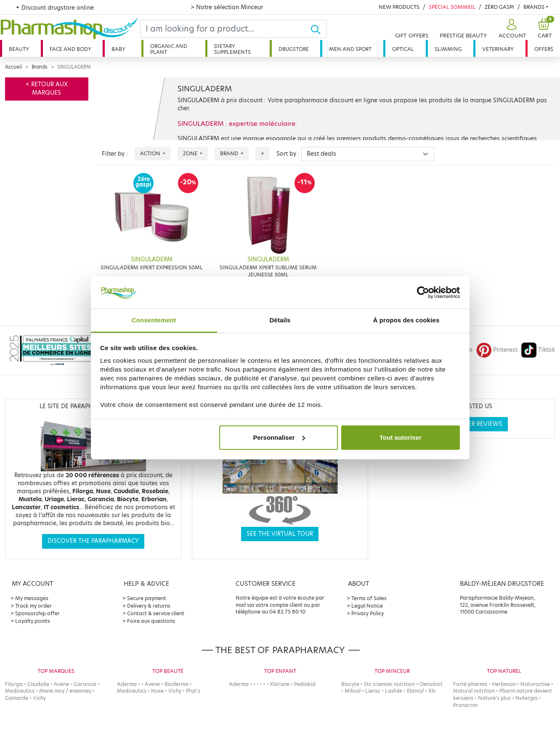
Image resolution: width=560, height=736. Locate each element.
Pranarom (465, 705)
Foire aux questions (151, 621)
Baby (118, 49)
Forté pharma (470, 684)
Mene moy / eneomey (65, 691)
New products (399, 7)
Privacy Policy (368, 613)
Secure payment (147, 598)
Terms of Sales (369, 598)
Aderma (127, 684)
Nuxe (157, 691)
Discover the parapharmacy (93, 541)
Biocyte (350, 684)
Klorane (280, 684)
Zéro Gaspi (499, 7)
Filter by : (115, 154)
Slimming (448, 49)
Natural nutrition (474, 691)
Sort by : (288, 154)
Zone (191, 153)
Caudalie (38, 684)
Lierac (373, 691)
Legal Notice (367, 606)
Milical (353, 691)
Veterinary (498, 49)
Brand (230, 153)
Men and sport (350, 49)
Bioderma (176, 684)
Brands (534, 7)
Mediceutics (20, 691)
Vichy (39, 698)
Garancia (85, 684)
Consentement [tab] (154, 320)
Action (151, 153)
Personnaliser (279, 437)
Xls (432, 691)
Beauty (19, 49)
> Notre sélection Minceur (227, 7)
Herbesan (504, 684)
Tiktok (538, 350)
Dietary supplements (232, 49)
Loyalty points (33, 621)
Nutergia (527, 698)
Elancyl (415, 691)
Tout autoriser (401, 437)
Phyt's (193, 691)
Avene (61, 684)
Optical (403, 49)
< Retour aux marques (47, 89)
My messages (32, 598)
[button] (511, 29)
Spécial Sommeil (452, 7)
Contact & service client (156, 613)
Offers (544, 49)
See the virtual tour (280, 534)
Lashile (394, 691)
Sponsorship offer (37, 613)
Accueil (13, 67)
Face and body (70, 49)
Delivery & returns (149, 606)
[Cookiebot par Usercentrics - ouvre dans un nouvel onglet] (423, 292)
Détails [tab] (280, 320)
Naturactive (535, 684)
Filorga (14, 684)
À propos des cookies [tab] (406, 320)
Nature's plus (494, 698)
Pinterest (497, 350)
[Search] (225, 29)
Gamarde (17, 698)
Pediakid (305, 684)
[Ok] (318, 29)
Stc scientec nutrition (389, 684)
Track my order (33, 606)
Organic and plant (169, 49)
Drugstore (294, 49)
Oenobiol (431, 684)
